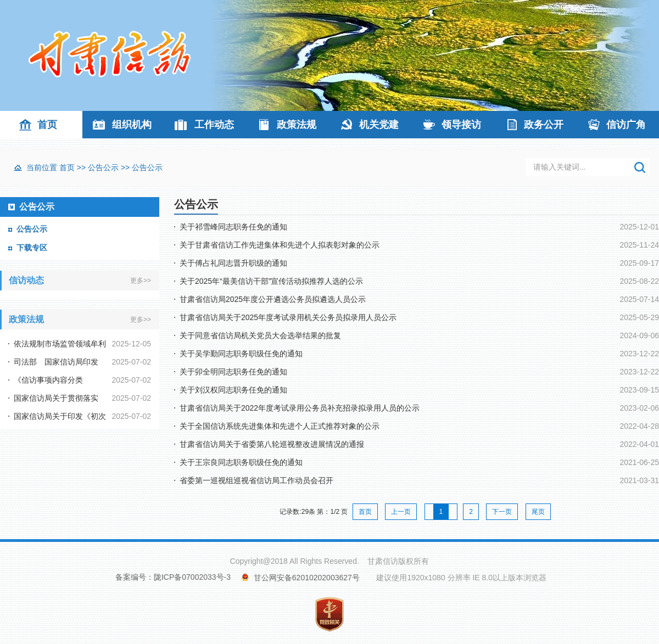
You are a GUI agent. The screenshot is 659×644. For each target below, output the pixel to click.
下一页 (502, 512)
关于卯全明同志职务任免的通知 (233, 372)
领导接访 (461, 125)
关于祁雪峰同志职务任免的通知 (233, 227)
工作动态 (214, 125)
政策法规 (297, 125)
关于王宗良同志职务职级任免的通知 (241, 462)
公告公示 (103, 167)
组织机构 (132, 125)
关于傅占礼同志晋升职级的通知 (233, 263)
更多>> (141, 281)
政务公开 (544, 125)
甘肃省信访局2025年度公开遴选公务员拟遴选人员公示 (273, 299)
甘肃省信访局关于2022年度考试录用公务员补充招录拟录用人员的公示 (300, 408)
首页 (47, 125)
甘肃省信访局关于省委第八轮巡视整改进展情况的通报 (272, 444)
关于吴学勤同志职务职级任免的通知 (241, 354)
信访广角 (626, 125)
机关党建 (379, 125)
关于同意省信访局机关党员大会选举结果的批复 (260, 335)
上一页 (401, 512)
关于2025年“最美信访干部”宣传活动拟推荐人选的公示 (271, 281)
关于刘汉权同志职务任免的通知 (233, 390)
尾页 (538, 512)
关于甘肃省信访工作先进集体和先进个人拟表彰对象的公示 (280, 245)
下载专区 (32, 248)
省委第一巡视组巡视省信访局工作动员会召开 (256, 480)
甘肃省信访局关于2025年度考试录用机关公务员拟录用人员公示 (288, 317)
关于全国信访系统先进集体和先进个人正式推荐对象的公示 (280, 426)
